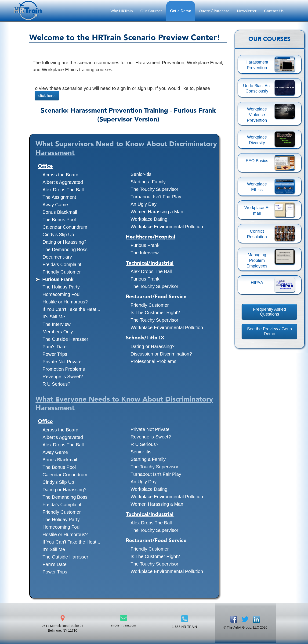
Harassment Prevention (257, 65)
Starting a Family (148, 182)
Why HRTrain (122, 11)
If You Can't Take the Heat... (71, 310)
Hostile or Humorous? (65, 302)
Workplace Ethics (257, 187)
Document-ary (57, 257)
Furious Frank (58, 280)
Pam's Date (55, 347)
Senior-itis (141, 174)
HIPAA (257, 283)
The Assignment (59, 197)
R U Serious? (56, 384)
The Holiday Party (61, 287)
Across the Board (60, 175)
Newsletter (247, 11)
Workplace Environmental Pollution (167, 227)
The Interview (57, 324)
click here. (48, 96)
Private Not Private (62, 362)
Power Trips (55, 354)
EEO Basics (257, 161)
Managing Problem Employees (257, 260)
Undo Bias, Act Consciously (257, 89)
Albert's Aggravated (63, 182)
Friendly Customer (62, 272)
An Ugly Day (143, 204)
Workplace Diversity (257, 140)
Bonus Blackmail (60, 212)
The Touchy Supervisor (154, 189)
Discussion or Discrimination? (161, 354)
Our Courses (151, 11)
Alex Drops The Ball (63, 190)
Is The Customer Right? (155, 313)
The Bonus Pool (59, 220)
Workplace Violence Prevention (257, 115)
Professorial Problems (153, 362)
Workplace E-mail (257, 210)
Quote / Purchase (214, 11)
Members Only (58, 332)
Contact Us (274, 11)
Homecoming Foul (62, 295)
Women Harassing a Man (157, 212)
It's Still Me (54, 317)
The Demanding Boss (65, 250)
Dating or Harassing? (65, 242)
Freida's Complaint (62, 265)
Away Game (55, 205)
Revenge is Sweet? (63, 377)
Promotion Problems (64, 369)
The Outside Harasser (65, 339)
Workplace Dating (149, 219)
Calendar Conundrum (65, 227)
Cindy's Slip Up (58, 235)
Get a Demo (181, 11)
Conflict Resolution (257, 234)
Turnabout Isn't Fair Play (156, 197)
